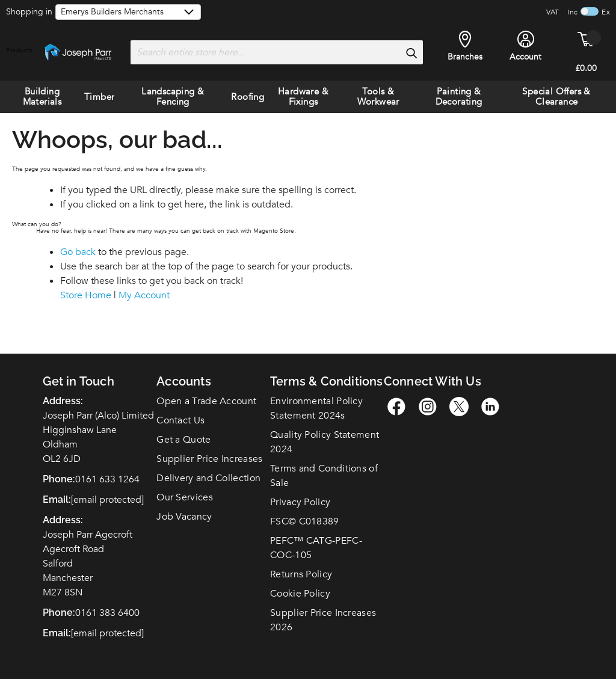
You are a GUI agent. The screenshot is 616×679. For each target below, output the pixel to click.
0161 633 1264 (107, 479)
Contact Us (180, 420)
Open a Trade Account (206, 401)
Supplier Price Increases (209, 459)
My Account (144, 295)
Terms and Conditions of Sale (324, 476)
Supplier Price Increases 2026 (323, 620)
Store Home (86, 295)
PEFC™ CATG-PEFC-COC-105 (316, 548)
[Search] (411, 53)
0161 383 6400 (107, 613)
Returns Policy (301, 574)
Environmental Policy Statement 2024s (316, 408)
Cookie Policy (300, 594)
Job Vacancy (184, 517)
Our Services (185, 497)
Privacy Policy (300, 502)
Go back (78, 252)
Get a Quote (183, 440)
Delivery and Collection (208, 478)
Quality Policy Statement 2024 (325, 442)
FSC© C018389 (305, 521)
